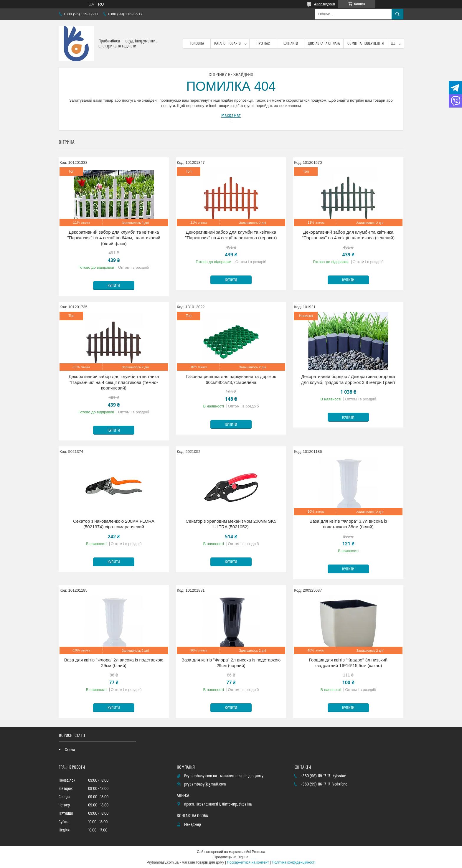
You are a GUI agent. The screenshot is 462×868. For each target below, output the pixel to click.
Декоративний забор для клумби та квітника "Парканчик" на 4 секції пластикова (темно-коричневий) (114, 382)
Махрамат (231, 115)
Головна (197, 44)
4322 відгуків (325, 4)
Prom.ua (259, 852)
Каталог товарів (227, 44)
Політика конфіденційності (294, 862)
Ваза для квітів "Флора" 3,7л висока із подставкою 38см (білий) (348, 524)
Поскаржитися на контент (248, 862)
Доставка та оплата (324, 44)
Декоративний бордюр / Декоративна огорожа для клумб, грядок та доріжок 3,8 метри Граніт (348, 379)
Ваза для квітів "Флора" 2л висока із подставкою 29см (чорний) (231, 663)
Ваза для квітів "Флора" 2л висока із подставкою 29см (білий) (114, 663)
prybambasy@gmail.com (205, 784)
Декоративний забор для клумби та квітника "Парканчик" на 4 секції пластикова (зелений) (348, 235)
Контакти (290, 44)
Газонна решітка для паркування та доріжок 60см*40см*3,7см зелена (231, 379)
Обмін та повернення (366, 44)
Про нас (263, 44)
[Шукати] (397, 14)
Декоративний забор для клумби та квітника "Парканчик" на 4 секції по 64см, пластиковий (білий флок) (114, 238)
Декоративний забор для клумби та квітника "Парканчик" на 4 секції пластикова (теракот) (231, 235)
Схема (70, 750)
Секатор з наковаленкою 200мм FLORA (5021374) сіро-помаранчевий (114, 524)
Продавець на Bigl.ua (231, 857)
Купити (114, 286)
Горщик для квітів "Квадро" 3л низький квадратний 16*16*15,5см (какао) (348, 663)
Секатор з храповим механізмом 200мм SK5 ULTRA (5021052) (231, 524)
